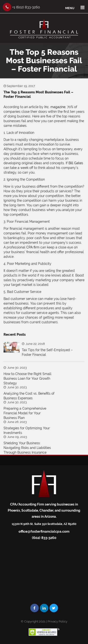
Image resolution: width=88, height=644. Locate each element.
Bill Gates (76, 163)
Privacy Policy (57, 621)
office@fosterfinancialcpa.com (44, 531)
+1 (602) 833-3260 (21, 7)
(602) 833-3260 (44, 538)
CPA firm (33, 247)
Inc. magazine (55, 107)
